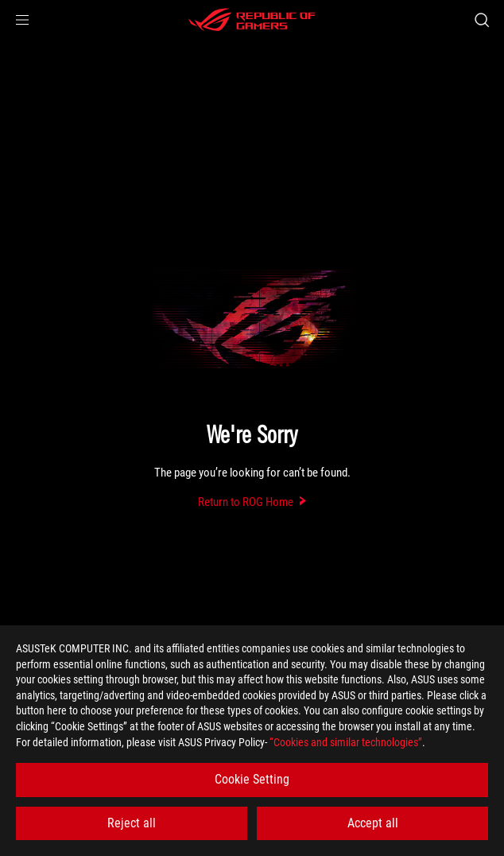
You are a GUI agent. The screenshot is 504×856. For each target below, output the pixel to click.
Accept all (373, 823)
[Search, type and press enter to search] (481, 20)
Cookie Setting (252, 779)
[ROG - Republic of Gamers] (252, 20)
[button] (22, 20)
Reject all (132, 823)
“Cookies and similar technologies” (346, 742)
